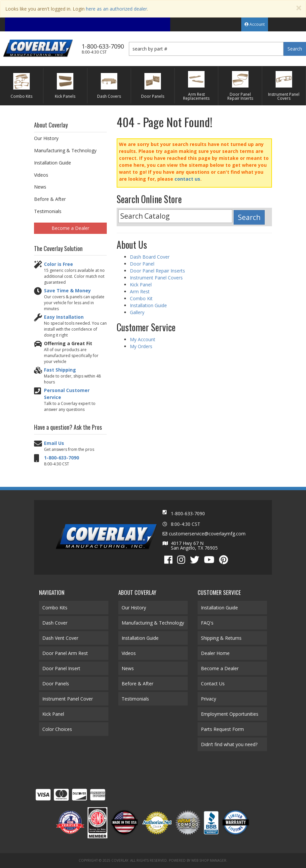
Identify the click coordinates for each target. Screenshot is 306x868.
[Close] (299, 8)
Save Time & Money (67, 290)
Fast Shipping (60, 370)
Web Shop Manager (209, 860)
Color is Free (58, 264)
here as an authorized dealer (116, 9)
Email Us (54, 443)
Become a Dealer (70, 228)
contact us (187, 179)
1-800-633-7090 (61, 458)
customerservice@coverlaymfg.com (207, 534)
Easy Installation (64, 317)
